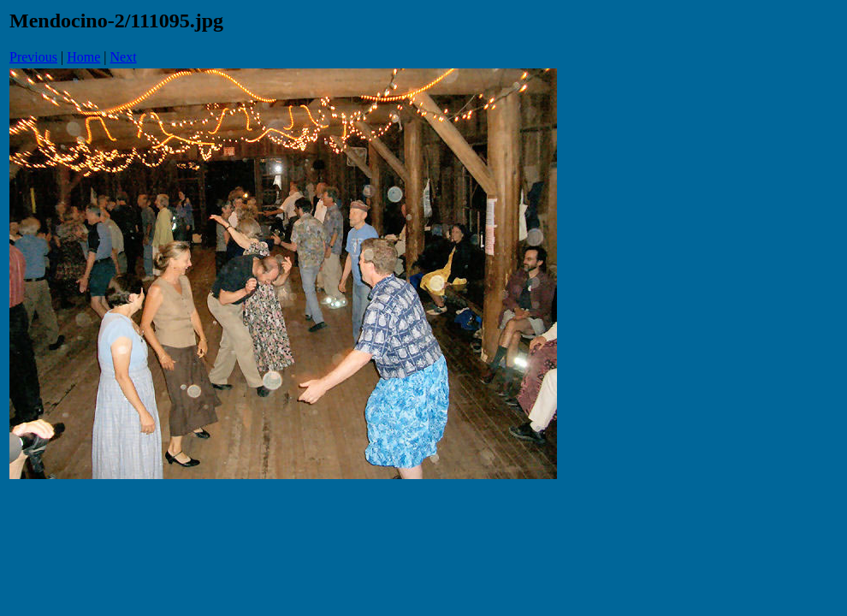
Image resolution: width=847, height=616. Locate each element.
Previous (33, 57)
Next (124, 57)
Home (83, 57)
